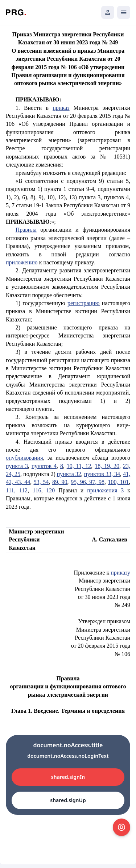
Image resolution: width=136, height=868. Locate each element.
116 (37, 490)
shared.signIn (68, 777)
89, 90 (60, 482)
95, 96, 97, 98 (88, 482)
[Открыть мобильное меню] (124, 12)
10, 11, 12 (79, 466)
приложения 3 (105, 490)
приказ (61, 108)
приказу (120, 573)
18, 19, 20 (107, 466)
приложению (22, 262)
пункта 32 (69, 474)
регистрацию (84, 303)
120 (50, 490)
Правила (26, 230)
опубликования (24, 458)
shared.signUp (68, 800)
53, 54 (41, 482)
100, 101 (118, 482)
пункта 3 (17, 466)
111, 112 (17, 490)
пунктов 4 (44, 466)
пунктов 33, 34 (102, 474)
